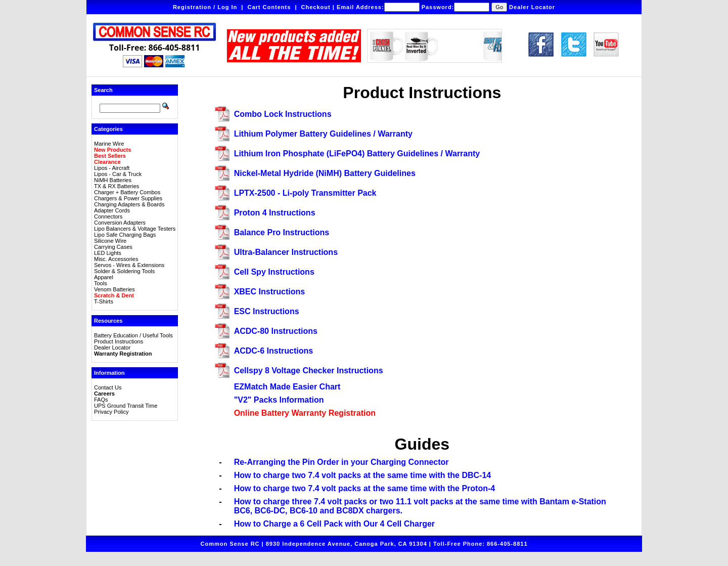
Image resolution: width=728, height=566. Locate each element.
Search (103, 90)
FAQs (101, 400)
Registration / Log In (205, 7)
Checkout (316, 7)
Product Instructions (119, 341)
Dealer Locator (532, 7)
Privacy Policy (111, 412)
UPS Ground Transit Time (126, 406)
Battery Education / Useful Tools (133, 335)
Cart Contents (269, 7)
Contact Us (108, 387)
